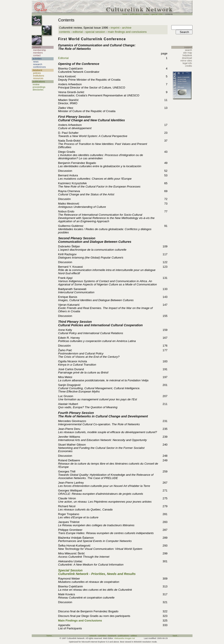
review (146, 14)
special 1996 (157, 14)
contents (65, 32)
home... (50, 636)
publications (135, 14)
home (125, 14)
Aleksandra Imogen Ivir (124, 638)
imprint (115, 28)
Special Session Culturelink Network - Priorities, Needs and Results (97, 572)
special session (95, 32)
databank (112, 636)
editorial (78, 32)
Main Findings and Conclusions (80, 621)
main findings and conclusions (127, 32)
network (93, 636)
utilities (134, 636)
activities (102, 636)
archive (127, 28)
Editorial (63, 58)
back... (176, 636)
